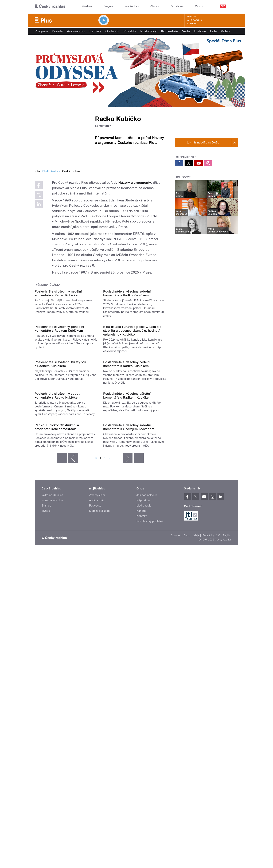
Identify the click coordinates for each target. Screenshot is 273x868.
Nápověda (143, 677)
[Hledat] (234, 6)
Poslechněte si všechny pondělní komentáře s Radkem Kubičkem (59, 400)
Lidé (213, 31)
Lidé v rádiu (144, 683)
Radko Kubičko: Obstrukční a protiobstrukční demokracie (57, 604)
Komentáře (169, 31)
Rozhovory (149, 31)
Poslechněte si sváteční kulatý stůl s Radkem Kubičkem (61, 470)
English (227, 713)
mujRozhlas (132, 6)
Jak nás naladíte (147, 672)
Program (109, 6)
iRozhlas (87, 6)
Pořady (57, 31)
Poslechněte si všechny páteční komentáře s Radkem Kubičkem (127, 537)
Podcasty (95, 683)
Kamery (192, 24)
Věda (186, 31)
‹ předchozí (73, 635)
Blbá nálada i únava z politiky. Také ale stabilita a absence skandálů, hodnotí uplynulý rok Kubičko (132, 401)
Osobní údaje (191, 713)
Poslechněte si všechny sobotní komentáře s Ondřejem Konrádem (129, 604)
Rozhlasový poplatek (150, 698)
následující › (128, 635)
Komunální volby (52, 677)
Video (225, 31)
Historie (200, 31)
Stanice (155, 6)
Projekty (130, 31)
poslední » (139, 635)
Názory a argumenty (135, 183)
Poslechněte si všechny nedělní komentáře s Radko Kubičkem (58, 329)
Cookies (175, 713)
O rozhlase (177, 6)
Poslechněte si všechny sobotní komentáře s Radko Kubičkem (127, 329)
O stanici (112, 31)
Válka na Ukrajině (52, 672)
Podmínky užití (211, 713)
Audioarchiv (195, 20)
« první (62, 635)
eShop (46, 688)
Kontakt (142, 693)
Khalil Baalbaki (51, 171)
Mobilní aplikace (100, 688)
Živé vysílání (97, 672)
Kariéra (141, 688)
